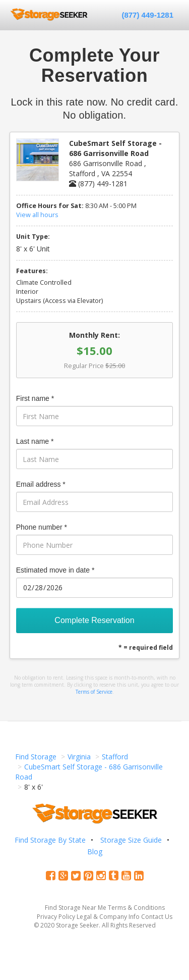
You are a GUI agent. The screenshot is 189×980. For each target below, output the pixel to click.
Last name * (35, 441)
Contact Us (157, 917)
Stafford (115, 757)
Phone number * (42, 527)
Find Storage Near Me (76, 908)
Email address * (41, 484)
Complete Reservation (94, 620)
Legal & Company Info (108, 917)
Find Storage (36, 757)
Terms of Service (94, 692)
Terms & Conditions (136, 908)
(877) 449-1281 (147, 15)
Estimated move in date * (55, 570)
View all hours (37, 215)
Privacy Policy (56, 917)
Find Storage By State (50, 840)
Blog (95, 852)
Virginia (79, 757)
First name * (35, 398)
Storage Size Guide (131, 840)
